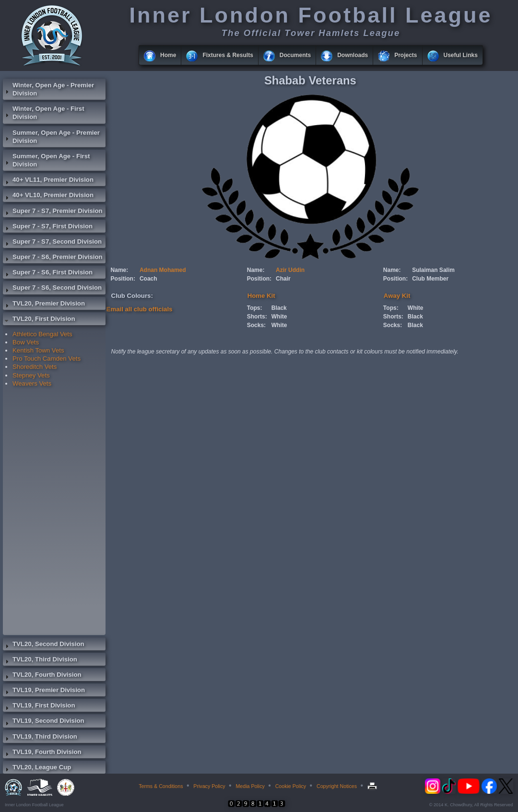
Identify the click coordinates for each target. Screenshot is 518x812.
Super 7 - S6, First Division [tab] (48, 273)
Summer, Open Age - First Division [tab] (46, 160)
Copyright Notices (337, 786)
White (279, 317)
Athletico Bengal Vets (42, 334)
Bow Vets (26, 342)
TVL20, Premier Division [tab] (44, 305)
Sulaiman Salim (433, 270)
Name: (120, 270)
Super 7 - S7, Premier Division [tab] (53, 212)
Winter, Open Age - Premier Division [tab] (48, 89)
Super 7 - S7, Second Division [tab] (52, 243)
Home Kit (261, 296)
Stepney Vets (31, 375)
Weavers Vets (32, 383)
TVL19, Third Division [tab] (40, 738)
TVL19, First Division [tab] (39, 706)
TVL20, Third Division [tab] (40, 660)
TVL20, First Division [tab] (39, 320)
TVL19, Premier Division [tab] (44, 691)
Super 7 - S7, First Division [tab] (48, 227)
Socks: (256, 325)
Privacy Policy (209, 786)
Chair (283, 279)
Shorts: (257, 317)
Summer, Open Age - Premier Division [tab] (51, 137)
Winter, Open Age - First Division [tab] (44, 113)
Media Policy (250, 786)
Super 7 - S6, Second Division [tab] (52, 289)
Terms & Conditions (161, 786)
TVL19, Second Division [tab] (44, 722)
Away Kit (397, 296)
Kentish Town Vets (38, 350)
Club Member (430, 279)
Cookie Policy (291, 786)
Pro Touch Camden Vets (47, 359)
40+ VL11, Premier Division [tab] (48, 181)
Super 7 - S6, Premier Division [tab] (53, 258)
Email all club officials (140, 309)
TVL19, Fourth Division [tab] (42, 753)
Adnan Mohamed (163, 270)
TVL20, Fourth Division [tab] (42, 676)
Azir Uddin (290, 270)
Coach (148, 279)
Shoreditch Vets (35, 367)
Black (279, 308)
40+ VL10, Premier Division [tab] (48, 196)
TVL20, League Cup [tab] (37, 768)
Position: (123, 279)
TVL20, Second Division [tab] (44, 645)
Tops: (255, 308)
